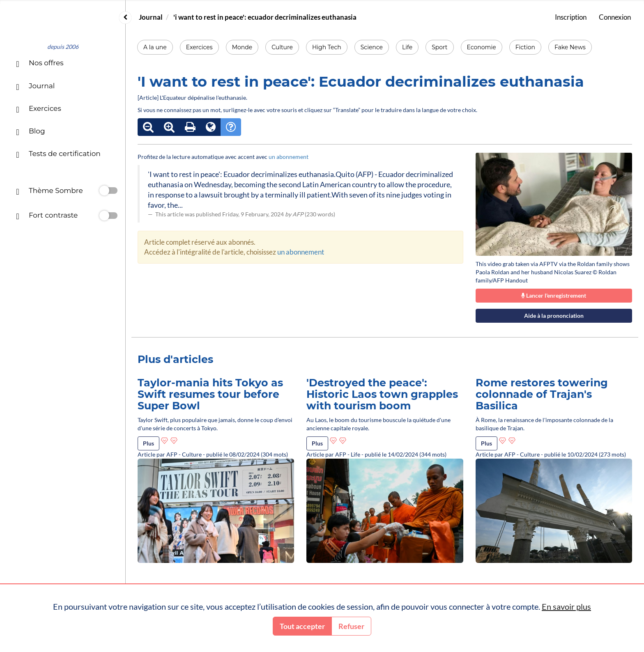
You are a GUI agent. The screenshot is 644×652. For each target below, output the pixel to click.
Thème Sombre (49, 192)
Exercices (199, 47)
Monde (242, 47)
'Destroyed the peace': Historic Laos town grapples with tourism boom (382, 394)
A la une (155, 47)
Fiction (525, 47)
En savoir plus (566, 606)
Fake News (570, 47)
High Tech (327, 47)
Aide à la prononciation (554, 316)
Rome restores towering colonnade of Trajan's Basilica (542, 394)
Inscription (571, 17)
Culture (282, 47)
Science (372, 47)
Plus (148, 443)
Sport (439, 47)
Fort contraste (47, 216)
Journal (151, 17)
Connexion (615, 17)
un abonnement (289, 157)
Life (407, 47)
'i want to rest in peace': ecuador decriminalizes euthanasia (265, 17)
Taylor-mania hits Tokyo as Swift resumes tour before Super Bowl (210, 394)
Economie (482, 47)
